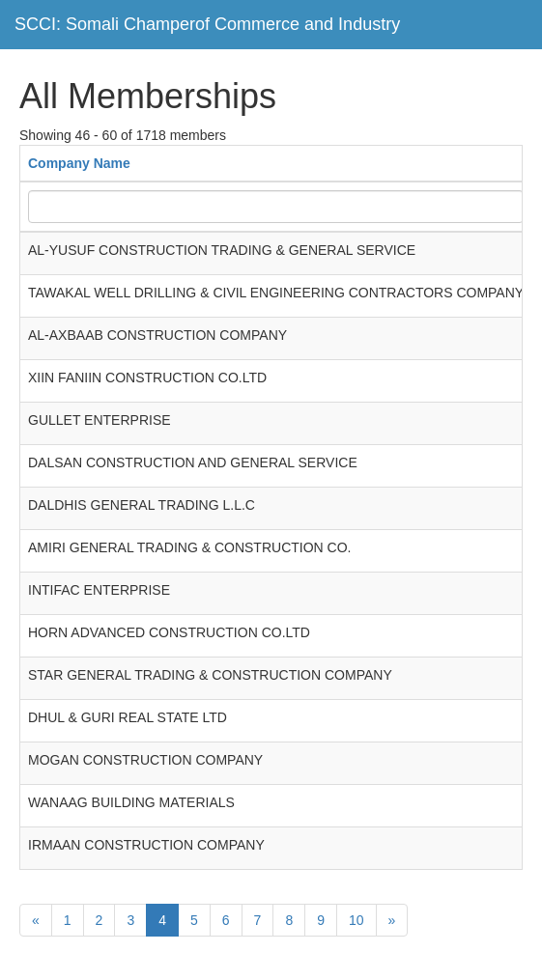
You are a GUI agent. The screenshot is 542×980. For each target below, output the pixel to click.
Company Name (79, 163)
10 (357, 920)
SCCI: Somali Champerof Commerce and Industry (207, 24)
